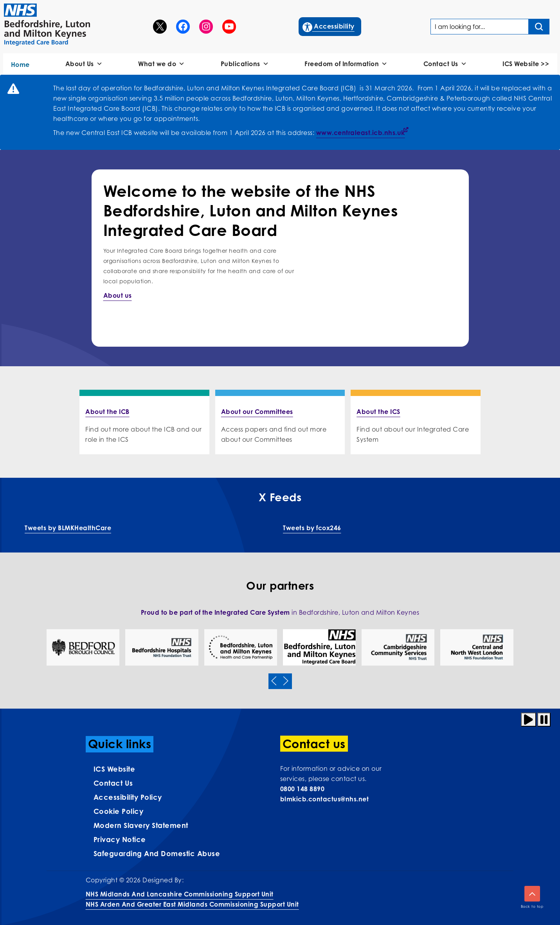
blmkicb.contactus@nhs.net (325, 799)
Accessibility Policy (128, 797)
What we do (162, 64)
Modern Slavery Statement (141, 825)
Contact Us (445, 64)
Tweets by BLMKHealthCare (68, 528)
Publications (245, 64)
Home (20, 65)
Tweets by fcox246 (312, 528)
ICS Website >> (526, 64)
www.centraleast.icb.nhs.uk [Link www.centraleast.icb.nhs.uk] (361, 133)
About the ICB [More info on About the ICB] (107, 412)
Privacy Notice (120, 839)
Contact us (113, 783)
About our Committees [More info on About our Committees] (257, 412)
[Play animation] (528, 720)
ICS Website (114, 769)
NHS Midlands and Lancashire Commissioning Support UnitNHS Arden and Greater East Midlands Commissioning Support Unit (192, 899)
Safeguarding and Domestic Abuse (157, 853)
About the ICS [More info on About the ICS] (378, 412)
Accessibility (329, 25)
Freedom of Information (346, 64)
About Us (84, 64)
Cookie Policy (119, 811)
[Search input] (539, 27)
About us (118, 295)
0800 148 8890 (303, 789)
